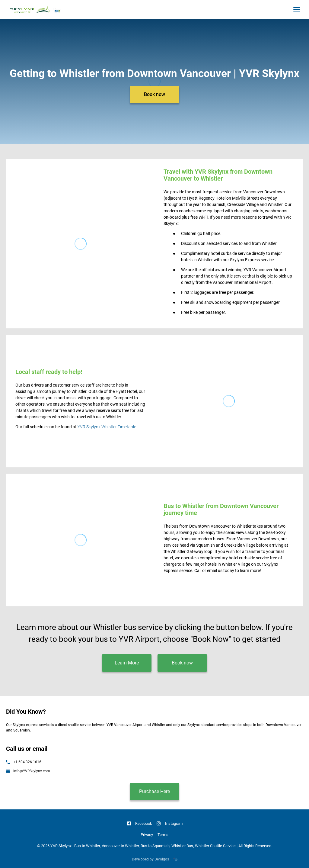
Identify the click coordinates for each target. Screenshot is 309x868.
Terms (163, 835)
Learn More (127, 663)
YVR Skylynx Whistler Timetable (107, 427)
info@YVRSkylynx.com (28, 771)
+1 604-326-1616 (24, 762)
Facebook (139, 823)
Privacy (147, 835)
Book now (154, 94)
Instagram (170, 823)
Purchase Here (154, 791)
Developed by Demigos (155, 859)
